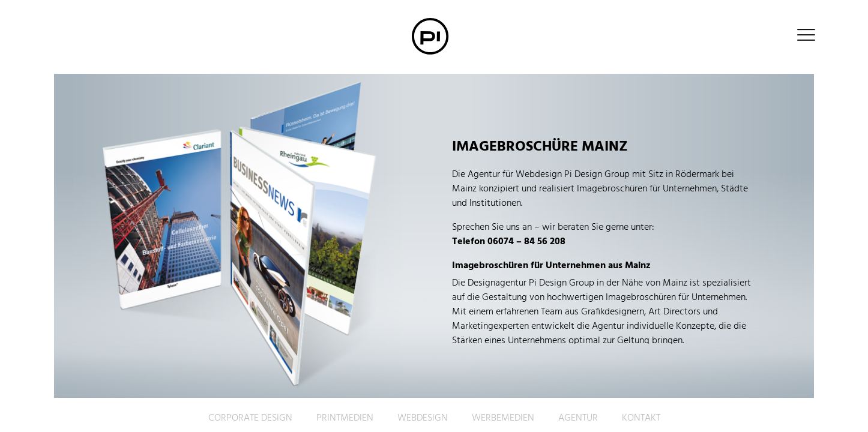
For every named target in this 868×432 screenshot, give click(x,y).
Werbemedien (503, 418)
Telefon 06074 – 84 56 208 (509, 242)
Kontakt (641, 418)
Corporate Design (250, 418)
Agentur (578, 418)
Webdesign (423, 418)
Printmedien (345, 418)
